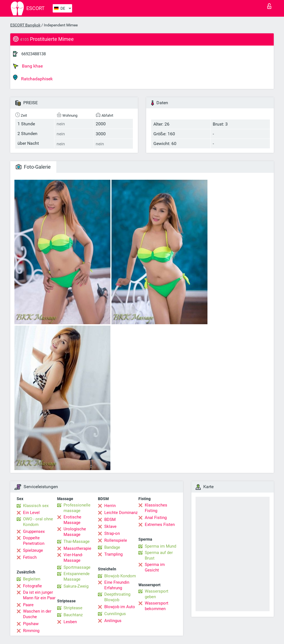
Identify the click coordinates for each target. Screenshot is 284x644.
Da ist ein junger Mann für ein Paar (39, 595)
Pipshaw (31, 624)
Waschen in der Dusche (37, 614)
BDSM (110, 520)
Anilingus (113, 621)
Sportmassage (77, 567)
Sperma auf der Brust (159, 555)
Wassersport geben (157, 594)
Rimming (31, 631)
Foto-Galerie (33, 167)
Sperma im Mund (160, 546)
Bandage (112, 547)
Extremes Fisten (160, 525)
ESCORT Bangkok (25, 25)
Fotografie (32, 586)
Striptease (73, 608)
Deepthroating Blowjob (117, 597)
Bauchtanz (73, 615)
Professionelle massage (77, 508)
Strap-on (112, 533)
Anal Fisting (156, 518)
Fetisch (30, 557)
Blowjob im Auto (120, 607)
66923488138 (34, 54)
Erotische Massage (72, 520)
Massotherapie (77, 548)
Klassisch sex (36, 506)
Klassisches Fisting (156, 508)
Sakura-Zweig (76, 586)
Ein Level (31, 513)
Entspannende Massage (77, 576)
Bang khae (28, 66)
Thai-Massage (77, 541)
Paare (28, 605)
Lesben (70, 622)
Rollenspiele (116, 540)
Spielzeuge (33, 550)
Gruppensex (34, 531)
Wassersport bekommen (157, 606)
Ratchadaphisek (33, 78)
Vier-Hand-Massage (73, 558)
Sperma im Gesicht (155, 567)
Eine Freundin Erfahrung (117, 585)
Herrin (110, 506)
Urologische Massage (75, 532)
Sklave (110, 526)
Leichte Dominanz (121, 513)
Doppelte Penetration (34, 541)
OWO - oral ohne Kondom (38, 522)
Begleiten (32, 579)
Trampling (113, 554)
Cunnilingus (115, 614)
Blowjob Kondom (120, 576)
